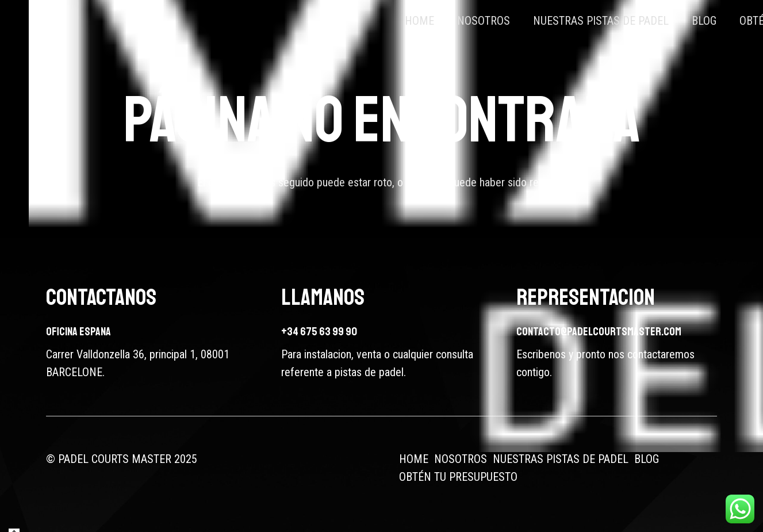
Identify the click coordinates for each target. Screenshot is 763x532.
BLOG (647, 459)
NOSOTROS (461, 459)
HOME (414, 459)
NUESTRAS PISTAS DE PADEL (561, 459)
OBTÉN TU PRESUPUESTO (458, 477)
